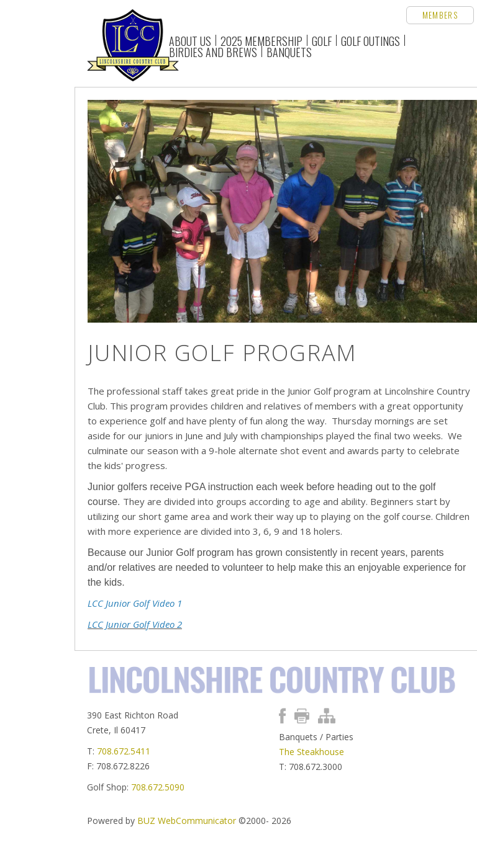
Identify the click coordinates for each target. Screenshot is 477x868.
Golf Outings (370, 40)
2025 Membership (261, 40)
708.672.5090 (158, 787)
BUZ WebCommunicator (187, 821)
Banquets (289, 51)
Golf (322, 40)
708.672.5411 (124, 751)
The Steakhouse (311, 752)
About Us (190, 40)
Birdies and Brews (213, 51)
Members (440, 15)
